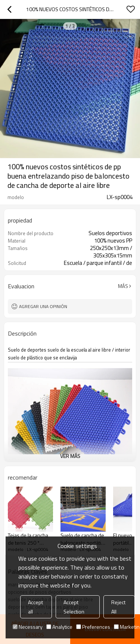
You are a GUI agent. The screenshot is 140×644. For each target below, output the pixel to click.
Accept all (35, 607)
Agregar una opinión (43, 306)
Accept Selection (74, 607)
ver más (70, 456)
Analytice (59, 627)
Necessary (28, 627)
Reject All (118, 607)
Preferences (93, 627)
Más (123, 286)
